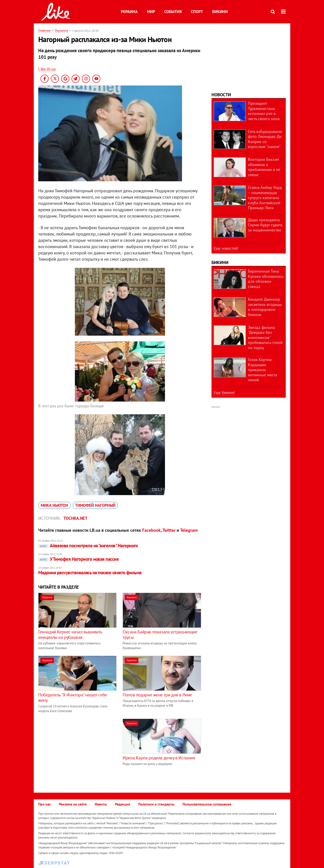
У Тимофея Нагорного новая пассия (78, 559)
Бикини (220, 12)
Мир (151, 12)
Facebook (151, 530)
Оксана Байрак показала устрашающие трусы (160, 635)
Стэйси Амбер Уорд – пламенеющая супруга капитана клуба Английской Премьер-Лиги (265, 198)
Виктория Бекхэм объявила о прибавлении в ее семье (264, 167)
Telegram (189, 530)
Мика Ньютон (54, 505)
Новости (221, 95)
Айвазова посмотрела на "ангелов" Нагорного (88, 546)
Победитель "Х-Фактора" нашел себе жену (73, 698)
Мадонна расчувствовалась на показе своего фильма (90, 573)
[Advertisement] (76, 750)
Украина (129, 12)
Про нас (45, 804)
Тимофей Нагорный (95, 505)
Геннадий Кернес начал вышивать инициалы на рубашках (70, 635)
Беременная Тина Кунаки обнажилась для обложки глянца (265, 279)
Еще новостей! (226, 248)
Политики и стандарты (156, 804)
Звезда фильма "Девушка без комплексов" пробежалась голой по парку (265, 338)
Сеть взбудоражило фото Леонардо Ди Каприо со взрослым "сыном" (265, 139)
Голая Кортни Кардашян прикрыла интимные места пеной (263, 370)
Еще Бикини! (224, 393)
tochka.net (75, 518)
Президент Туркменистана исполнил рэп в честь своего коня (264, 111)
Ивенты (101, 804)
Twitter (169, 530)
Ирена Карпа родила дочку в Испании (159, 758)
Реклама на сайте (73, 804)
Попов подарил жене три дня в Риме (157, 695)
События (173, 12)
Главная (44, 30)
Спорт (197, 12)
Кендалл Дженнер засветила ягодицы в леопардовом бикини (265, 307)
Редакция (123, 804)
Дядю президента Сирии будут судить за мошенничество (265, 225)
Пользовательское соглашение (207, 804)
